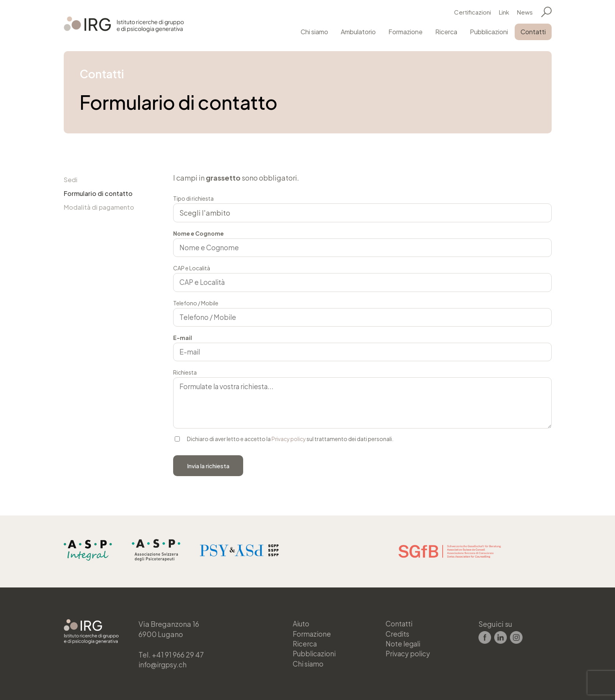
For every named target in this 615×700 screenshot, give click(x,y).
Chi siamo (314, 31)
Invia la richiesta (208, 466)
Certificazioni (473, 12)
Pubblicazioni (489, 31)
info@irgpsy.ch (164, 663)
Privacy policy (289, 440)
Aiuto (302, 622)
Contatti (533, 31)
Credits (398, 633)
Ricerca (446, 31)
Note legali (404, 643)
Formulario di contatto (98, 194)
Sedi (71, 180)
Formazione (405, 31)
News (525, 12)
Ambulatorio (358, 31)
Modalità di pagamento (99, 208)
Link (504, 12)
